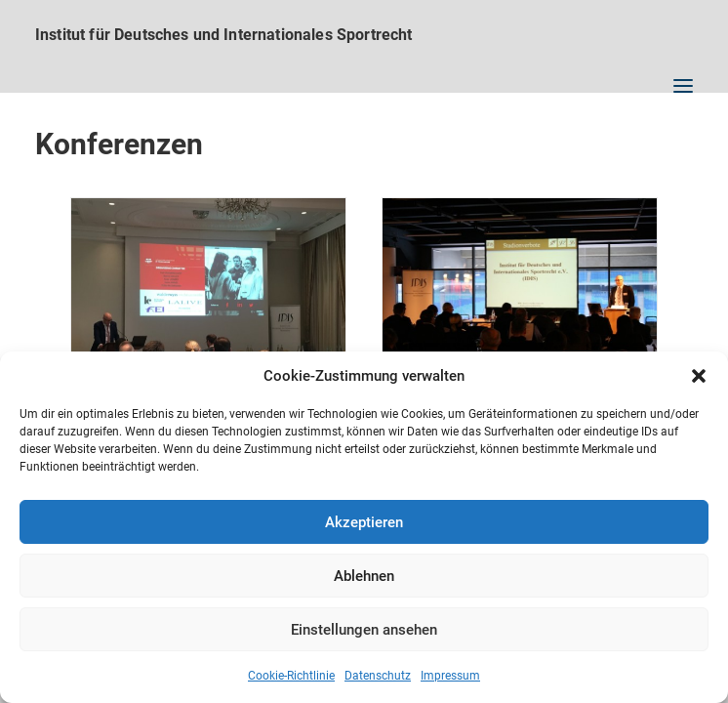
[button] (699, 376)
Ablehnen (364, 576)
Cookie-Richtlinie (291, 676)
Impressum (450, 676)
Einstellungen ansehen (364, 630)
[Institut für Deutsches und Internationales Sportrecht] (364, 34)
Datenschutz (378, 676)
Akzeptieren (364, 522)
